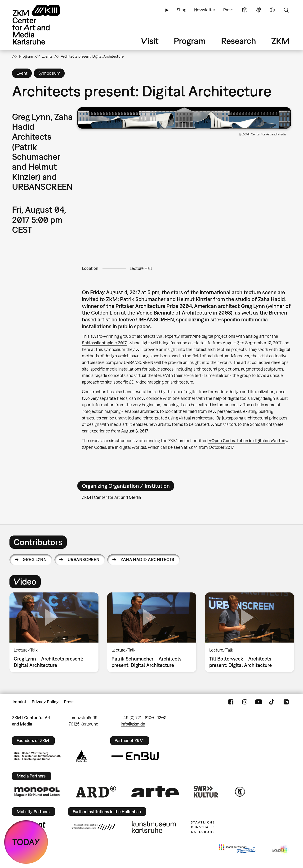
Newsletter (205, 10)
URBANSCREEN (84, 559)
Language (272, 10)
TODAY (26, 842)
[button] (184, 118)
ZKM (281, 41)
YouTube (258, 702)
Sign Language (258, 10)
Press (228, 10)
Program (190, 41)
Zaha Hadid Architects (147, 559)
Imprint (19, 702)
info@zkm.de (133, 724)
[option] (54, 632)
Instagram (245, 702)
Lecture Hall (141, 268)
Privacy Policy (45, 702)
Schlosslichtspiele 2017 (104, 343)
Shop (182, 10)
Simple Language (245, 10)
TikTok (272, 702)
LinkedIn (286, 702)
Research (239, 41)
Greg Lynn (35, 559)
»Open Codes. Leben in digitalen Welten (246, 441)
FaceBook (231, 702)
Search (286, 10)
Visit (150, 41)
